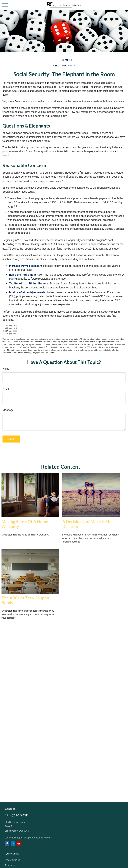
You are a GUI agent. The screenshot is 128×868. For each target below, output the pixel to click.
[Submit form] (11, 439)
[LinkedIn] (13, 843)
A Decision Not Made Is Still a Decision (89, 524)
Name (6, 369)
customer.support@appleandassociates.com (28, 838)
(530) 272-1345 (20, 815)
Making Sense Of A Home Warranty (25, 524)
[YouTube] (19, 843)
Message (8, 410)
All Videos (10, 865)
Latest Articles (12, 860)
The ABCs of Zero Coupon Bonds (25, 600)
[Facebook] (7, 843)
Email (6, 389)
